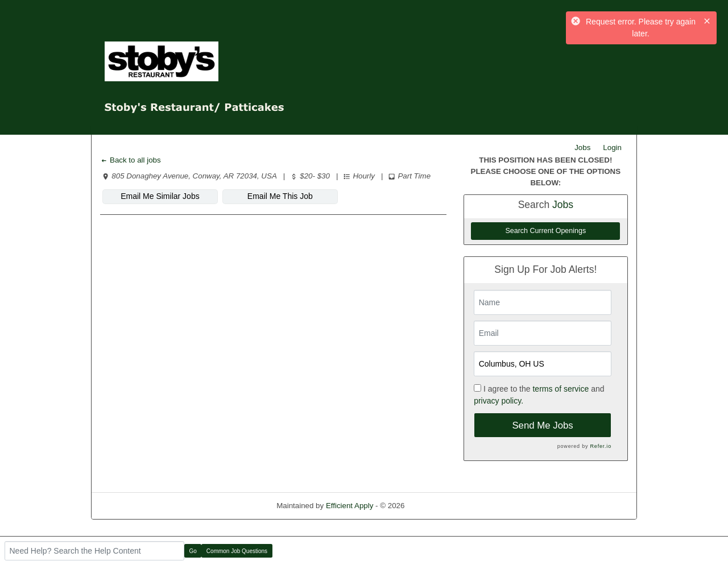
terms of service (561, 389)
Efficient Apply (349, 506)
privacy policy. (499, 401)
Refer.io (601, 446)
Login (612, 148)
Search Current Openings (545, 231)
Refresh (438, 506)
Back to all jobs (131, 160)
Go (193, 551)
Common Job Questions (237, 551)
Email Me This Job (280, 196)
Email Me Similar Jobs (160, 196)
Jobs (582, 148)
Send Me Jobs (542, 425)
